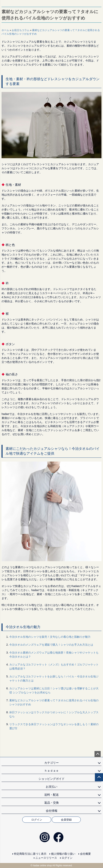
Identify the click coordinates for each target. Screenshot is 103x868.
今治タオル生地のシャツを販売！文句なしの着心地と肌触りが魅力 (50, 637)
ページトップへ (98, 754)
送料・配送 (51, 795)
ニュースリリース (46, 858)
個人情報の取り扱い (63, 854)
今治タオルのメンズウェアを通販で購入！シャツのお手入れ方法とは (51, 645)
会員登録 (66, 820)
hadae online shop (42, 865)
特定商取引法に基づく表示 (30, 854)
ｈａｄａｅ (51, 771)
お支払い (52, 787)
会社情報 (52, 811)
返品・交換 (51, 803)
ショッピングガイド (51, 779)
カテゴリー (51, 763)
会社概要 (85, 854)
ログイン (37, 820)
